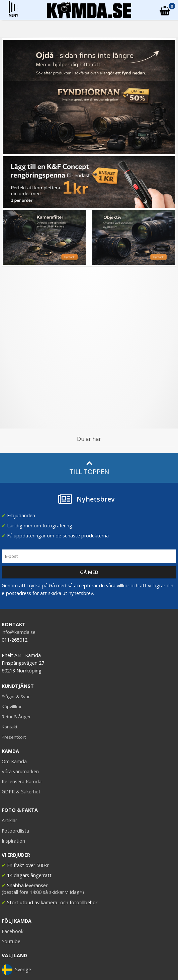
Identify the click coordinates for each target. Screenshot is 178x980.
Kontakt (10, 727)
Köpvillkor (12, 707)
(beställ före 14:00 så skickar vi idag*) (43, 892)
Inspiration (13, 841)
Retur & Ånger (16, 717)
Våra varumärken (20, 771)
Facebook (13, 931)
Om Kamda (14, 761)
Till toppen (89, 468)
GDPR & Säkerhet (21, 792)
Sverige (16, 970)
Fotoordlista (15, 831)
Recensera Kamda (22, 781)
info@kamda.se (19, 632)
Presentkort (14, 737)
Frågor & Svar (16, 697)
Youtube (11, 941)
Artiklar (9, 820)
